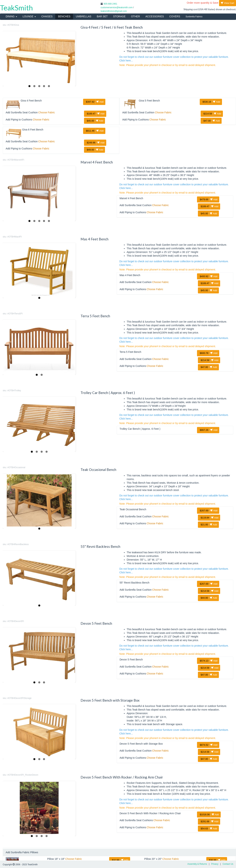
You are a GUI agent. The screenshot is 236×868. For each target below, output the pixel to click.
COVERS (175, 16)
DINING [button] (11, 16)
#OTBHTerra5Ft (15, 314)
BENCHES (64, 16)
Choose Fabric (47, 112)
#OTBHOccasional (16, 467)
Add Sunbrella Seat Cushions (136, 820)
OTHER (135, 16)
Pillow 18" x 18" (56, 859)
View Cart (228, 3)
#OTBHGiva (13, 25)
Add (94, 102)
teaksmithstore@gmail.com (114, 11)
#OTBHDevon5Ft (16, 621)
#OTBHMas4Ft (14, 237)
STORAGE (119, 16)
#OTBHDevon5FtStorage (19, 698)
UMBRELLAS (84, 16)
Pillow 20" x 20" (153, 859)
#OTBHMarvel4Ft (16, 160)
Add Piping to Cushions (19, 120)
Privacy (215, 864)
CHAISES (47, 16)
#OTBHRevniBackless (18, 544)
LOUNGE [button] (29, 16)
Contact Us (228, 864)
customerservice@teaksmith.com (117, 7)
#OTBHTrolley (14, 391)
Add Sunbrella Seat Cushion (22, 112)
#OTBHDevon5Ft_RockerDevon (23, 775)
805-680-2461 (110, 4)
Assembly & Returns (197, 864)
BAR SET (102, 16)
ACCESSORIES (155, 16)
